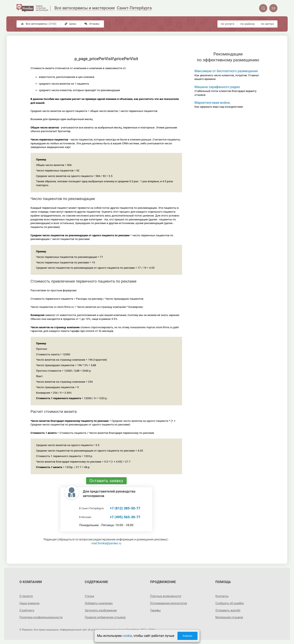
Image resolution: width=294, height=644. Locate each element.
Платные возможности (166, 596)
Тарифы (155, 610)
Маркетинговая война (212, 103)
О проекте (26, 596)
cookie (127, 636)
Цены (70, 24)
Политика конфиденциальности (41, 617)
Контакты (222, 596)
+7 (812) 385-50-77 (125, 508)
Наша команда (29, 603)
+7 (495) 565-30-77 (125, 517)
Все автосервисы (39, 24)
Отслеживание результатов (169, 603)
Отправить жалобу (228, 610)
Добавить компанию (99, 603)
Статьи (89, 596)
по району (247, 24)
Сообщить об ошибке (230, 603)
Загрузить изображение (101, 610)
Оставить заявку (106, 481)
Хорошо (187, 636)
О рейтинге (27, 610)
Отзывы (92, 24)
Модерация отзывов (229, 617)
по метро (267, 24)
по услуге (228, 24)
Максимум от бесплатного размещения (226, 71)
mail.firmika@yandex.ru (106, 543)
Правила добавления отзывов (105, 617)
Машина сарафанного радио (217, 87)
